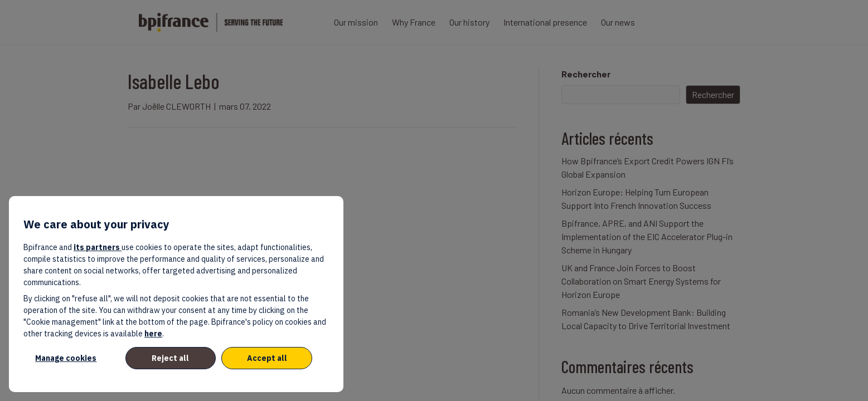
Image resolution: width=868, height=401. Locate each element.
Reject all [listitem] (170, 358)
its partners (98, 247)
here (153, 334)
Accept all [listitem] (267, 358)
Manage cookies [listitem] (66, 358)
